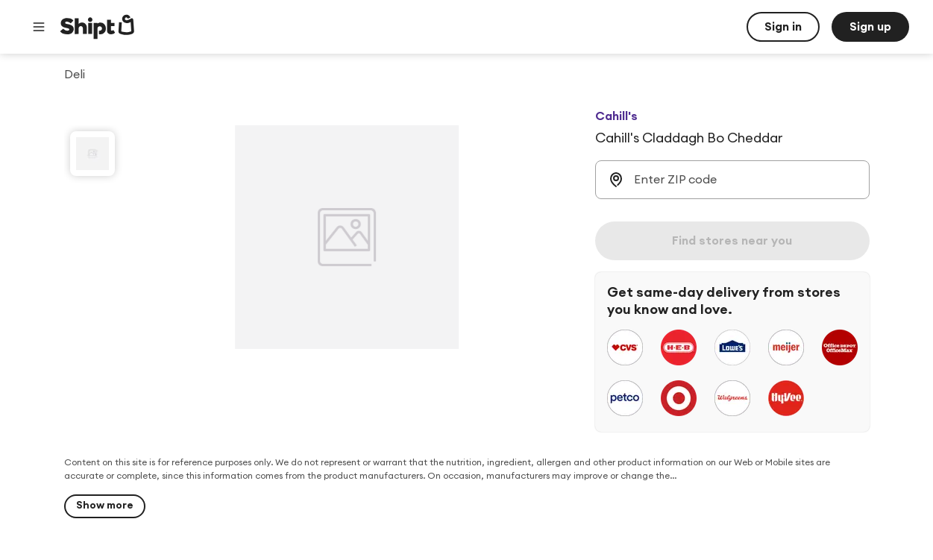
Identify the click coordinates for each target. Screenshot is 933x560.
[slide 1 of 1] (92, 154)
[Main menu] (39, 27)
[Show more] (105, 506)
